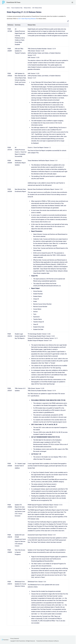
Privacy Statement (15, 639)
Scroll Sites (45, 641)
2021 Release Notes (37, 8)
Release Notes (27, 8)
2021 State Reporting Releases (27, 19)
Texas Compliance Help (17, 8)
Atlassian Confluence (54, 641)
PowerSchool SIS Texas (13, 2)
